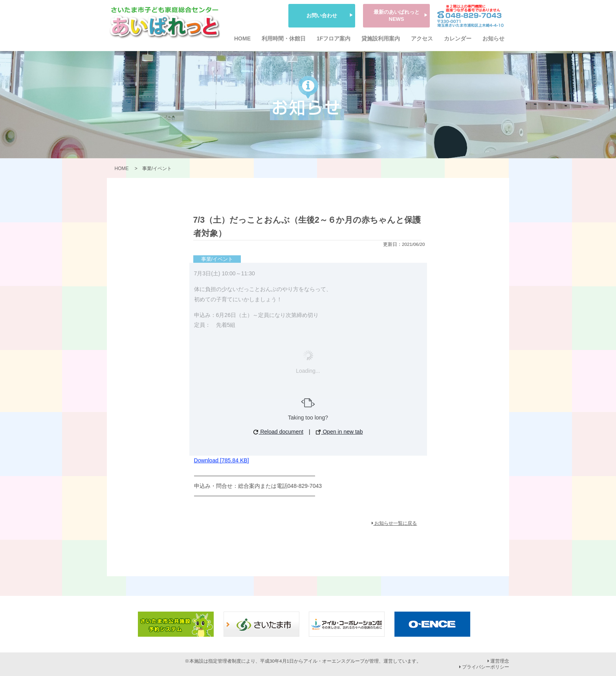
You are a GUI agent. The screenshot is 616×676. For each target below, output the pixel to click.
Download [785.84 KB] (222, 460)
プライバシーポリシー (484, 667)
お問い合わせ (322, 16)
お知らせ (493, 38)
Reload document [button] (279, 432)
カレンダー (458, 38)
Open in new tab (339, 432)
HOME (242, 38)
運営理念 (498, 661)
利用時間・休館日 (284, 38)
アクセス (422, 38)
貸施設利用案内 (381, 38)
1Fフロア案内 (334, 38)
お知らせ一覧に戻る (394, 523)
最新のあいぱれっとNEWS (397, 16)
